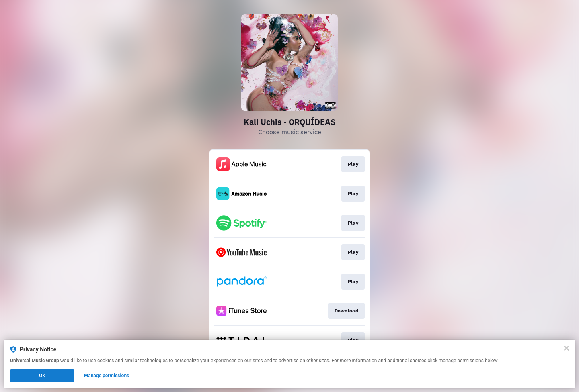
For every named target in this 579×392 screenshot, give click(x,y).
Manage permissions (107, 376)
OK (42, 376)
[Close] (567, 348)
